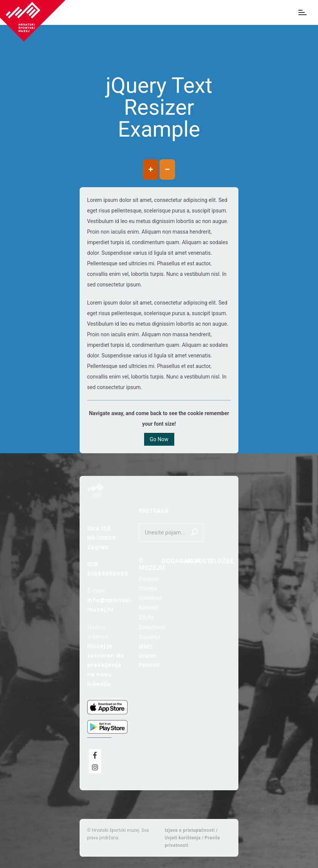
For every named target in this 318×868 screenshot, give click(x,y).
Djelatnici (150, 598)
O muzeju (152, 564)
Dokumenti (152, 627)
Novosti (199, 561)
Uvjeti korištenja (183, 838)
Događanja (181, 561)
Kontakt (148, 608)
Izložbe (221, 561)
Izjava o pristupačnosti (190, 830)
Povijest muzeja (149, 583)
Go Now (159, 439)
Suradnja (150, 637)
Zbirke (147, 617)
